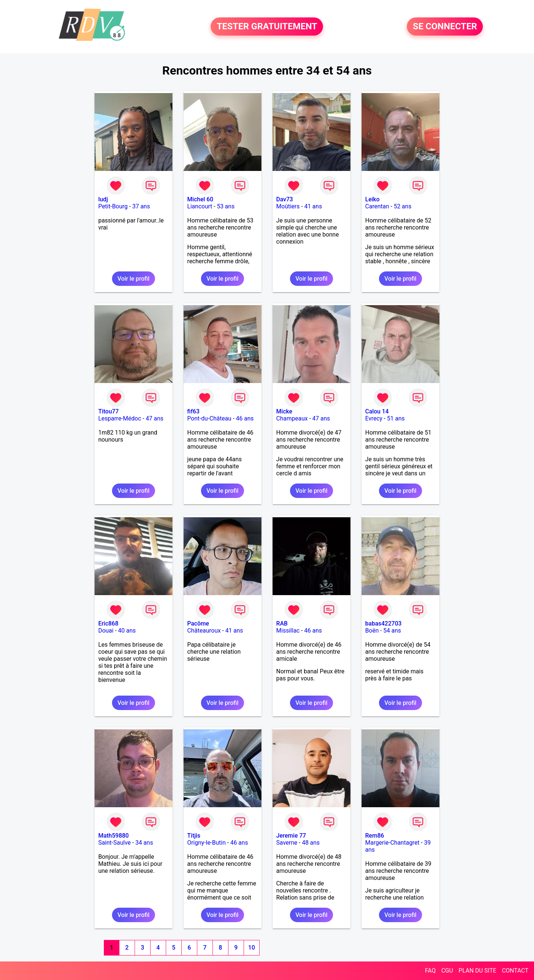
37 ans (141, 206)
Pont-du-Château (209, 418)
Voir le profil (133, 279)
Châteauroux (204, 631)
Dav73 (285, 199)
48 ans (311, 843)
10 (251, 948)
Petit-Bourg (113, 206)
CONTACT (515, 971)
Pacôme (198, 623)
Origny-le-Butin (207, 843)
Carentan (377, 206)
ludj (103, 199)
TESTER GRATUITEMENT (267, 27)
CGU (447, 971)
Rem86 (375, 836)
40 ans (127, 631)
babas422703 (383, 623)
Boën (372, 631)
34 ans (144, 843)
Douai (106, 631)
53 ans (226, 206)
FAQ (430, 971)
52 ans (403, 206)
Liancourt (200, 206)
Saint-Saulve (115, 843)
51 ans (396, 418)
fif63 (193, 411)
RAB (282, 623)
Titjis (194, 836)
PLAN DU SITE (478, 971)
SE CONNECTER (445, 27)
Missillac (288, 631)
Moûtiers (288, 206)
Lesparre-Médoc (120, 418)
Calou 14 (377, 411)
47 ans (155, 418)
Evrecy (374, 418)
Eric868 (108, 623)
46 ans (245, 418)
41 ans (313, 206)
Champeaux (292, 418)
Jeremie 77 (291, 836)
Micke (284, 411)
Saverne (287, 843)
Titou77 (108, 411)
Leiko (373, 199)
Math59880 (113, 836)
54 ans (392, 631)
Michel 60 (200, 199)
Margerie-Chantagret (392, 843)
